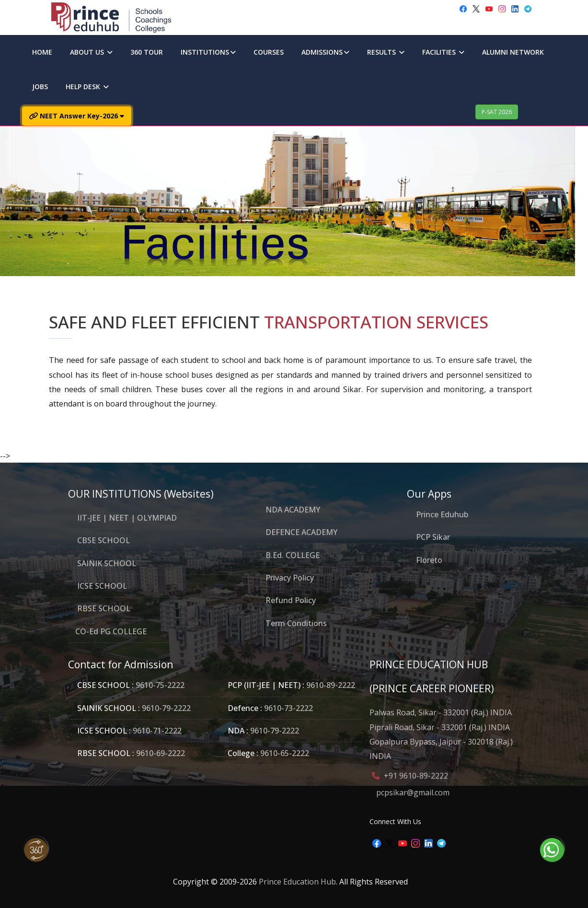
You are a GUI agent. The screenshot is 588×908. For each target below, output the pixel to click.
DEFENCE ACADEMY (300, 532)
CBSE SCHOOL (103, 540)
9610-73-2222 (288, 708)
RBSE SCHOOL (103, 608)
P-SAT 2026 (497, 112)
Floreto (429, 560)
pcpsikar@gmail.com (413, 792)
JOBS (40, 87)
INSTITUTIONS (208, 52)
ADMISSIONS (325, 52)
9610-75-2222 (160, 685)
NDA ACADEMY (292, 510)
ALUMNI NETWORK (513, 52)
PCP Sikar (433, 537)
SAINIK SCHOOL (106, 563)
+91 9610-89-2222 (416, 776)
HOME (42, 52)
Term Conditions (295, 623)
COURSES (269, 52)
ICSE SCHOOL (101, 586)
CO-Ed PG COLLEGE (111, 631)
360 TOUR (147, 52)
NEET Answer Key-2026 (77, 116)
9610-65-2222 (284, 753)
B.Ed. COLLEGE (292, 555)
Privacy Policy (289, 578)
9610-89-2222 (330, 685)
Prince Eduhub (442, 514)
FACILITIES (443, 52)
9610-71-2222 (156, 731)
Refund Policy (290, 600)
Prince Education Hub (297, 882)
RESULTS (386, 52)
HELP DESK (87, 87)
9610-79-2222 (165, 708)
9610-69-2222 (160, 753)
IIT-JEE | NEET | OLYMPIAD (126, 518)
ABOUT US (91, 52)
